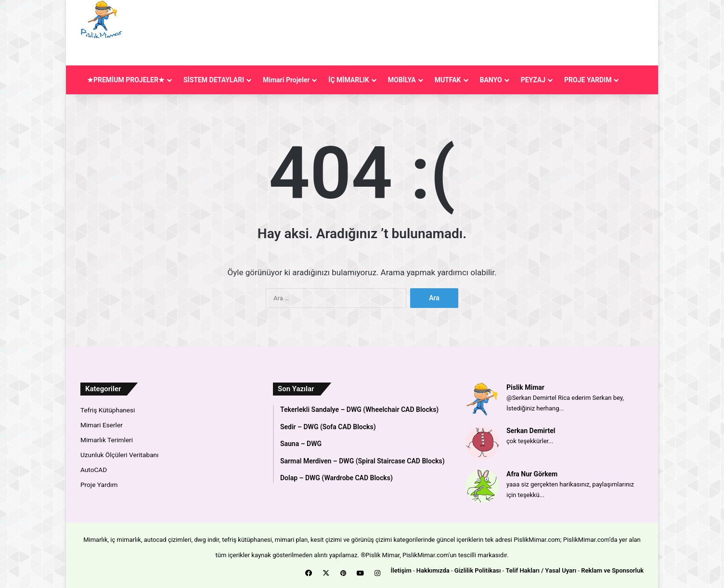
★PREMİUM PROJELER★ (126, 80)
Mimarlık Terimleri (107, 440)
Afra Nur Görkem (532, 474)
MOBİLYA (402, 80)
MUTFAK (448, 80)
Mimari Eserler (102, 425)
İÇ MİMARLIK (349, 80)
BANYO (491, 80)
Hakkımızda (433, 570)
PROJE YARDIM (588, 80)
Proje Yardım (99, 485)
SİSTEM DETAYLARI (214, 80)
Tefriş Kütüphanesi (108, 410)
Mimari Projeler (286, 80)
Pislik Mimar (525, 387)
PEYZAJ (533, 80)
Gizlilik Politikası (478, 570)
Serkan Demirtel (531, 431)
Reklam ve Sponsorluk (612, 570)
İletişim (401, 570)
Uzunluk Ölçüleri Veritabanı (119, 455)
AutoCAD (94, 470)
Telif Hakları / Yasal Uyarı (541, 570)
